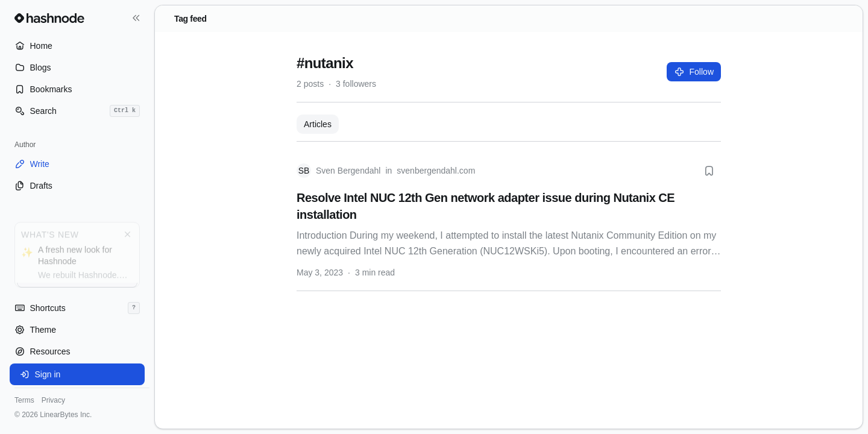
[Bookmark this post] (709, 171)
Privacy (53, 400)
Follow (694, 72)
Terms (24, 400)
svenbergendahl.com (436, 171)
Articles (318, 124)
